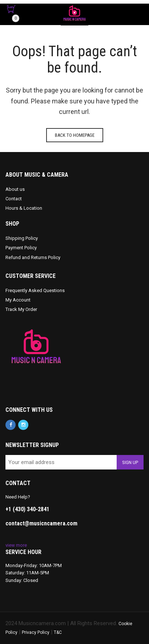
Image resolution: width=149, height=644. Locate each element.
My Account (18, 300)
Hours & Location (24, 208)
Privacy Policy (36, 632)
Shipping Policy (22, 238)
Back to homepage (75, 135)
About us (15, 189)
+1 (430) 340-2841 (27, 509)
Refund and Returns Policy (33, 257)
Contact (14, 199)
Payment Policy (21, 248)
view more (16, 545)
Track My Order (21, 309)
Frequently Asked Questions (35, 290)
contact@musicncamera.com (41, 523)
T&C (58, 632)
